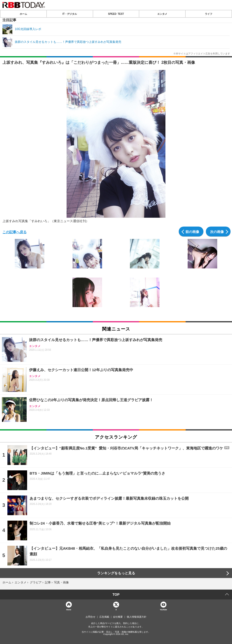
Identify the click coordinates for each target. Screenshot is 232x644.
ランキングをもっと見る (116, 573)
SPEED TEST (116, 14)
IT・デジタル (70, 14)
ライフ (209, 14)
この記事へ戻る (15, 232)
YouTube (163, 609)
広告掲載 (104, 617)
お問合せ (90, 617)
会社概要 (118, 617)
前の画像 (192, 231)
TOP (116, 594)
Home (69, 609)
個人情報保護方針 (137, 617)
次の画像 (217, 231)
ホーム (23, 14)
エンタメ (162, 14)
